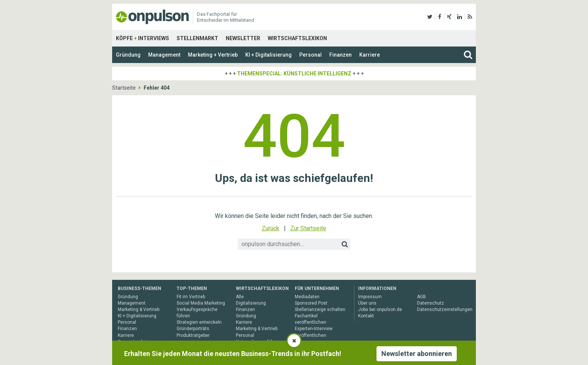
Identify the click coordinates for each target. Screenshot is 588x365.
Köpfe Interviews (142, 38)
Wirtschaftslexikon (297, 38)
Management (164, 55)
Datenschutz (430, 303)
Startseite (124, 88)
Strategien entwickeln (199, 322)
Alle (240, 297)
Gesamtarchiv (132, 342)
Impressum (370, 297)
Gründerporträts (193, 329)
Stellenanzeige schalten (320, 309)
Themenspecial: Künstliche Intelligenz (294, 74)
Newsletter (243, 38)
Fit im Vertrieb (191, 297)
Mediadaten (307, 297)
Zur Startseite (308, 228)
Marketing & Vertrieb (139, 309)
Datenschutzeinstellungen (445, 309)
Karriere (370, 55)
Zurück (271, 228)
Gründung (128, 55)
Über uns (367, 303)
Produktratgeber (193, 335)
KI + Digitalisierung (268, 55)
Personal (310, 55)
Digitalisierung (251, 303)
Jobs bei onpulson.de (380, 309)
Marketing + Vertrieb (213, 55)
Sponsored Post (311, 303)
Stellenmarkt (197, 38)
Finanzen (340, 55)
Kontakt (366, 316)
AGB (421, 297)
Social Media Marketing (201, 303)
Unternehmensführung (259, 342)
